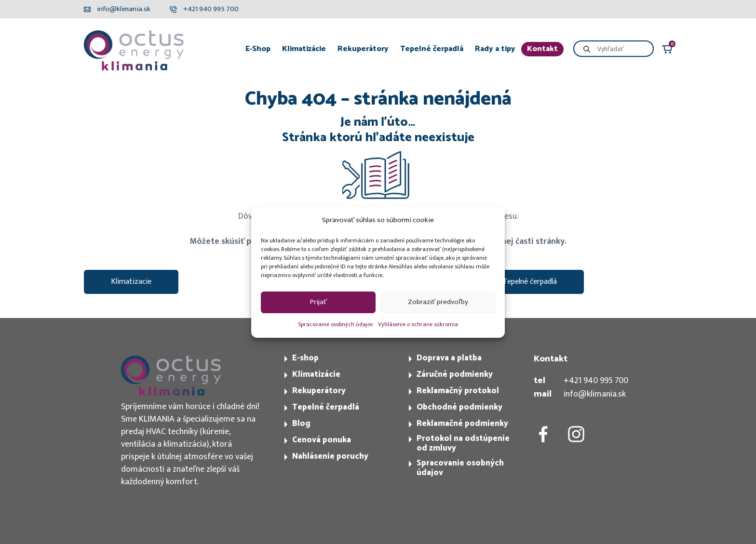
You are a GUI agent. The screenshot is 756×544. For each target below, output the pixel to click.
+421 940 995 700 (596, 381)
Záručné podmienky (455, 374)
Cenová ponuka (322, 440)
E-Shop (258, 49)
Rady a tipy (495, 49)
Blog (301, 424)
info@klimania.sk (595, 394)
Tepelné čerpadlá (432, 49)
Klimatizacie (131, 282)
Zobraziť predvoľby (438, 302)
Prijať (318, 302)
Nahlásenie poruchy (330, 456)
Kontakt (542, 49)
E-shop (305, 358)
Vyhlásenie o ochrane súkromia (418, 324)
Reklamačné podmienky (462, 424)
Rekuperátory (363, 49)
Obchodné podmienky (459, 407)
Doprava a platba (449, 358)
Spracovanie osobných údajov (336, 324)
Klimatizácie (304, 49)
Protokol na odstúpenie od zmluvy (463, 443)
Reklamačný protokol (458, 391)
